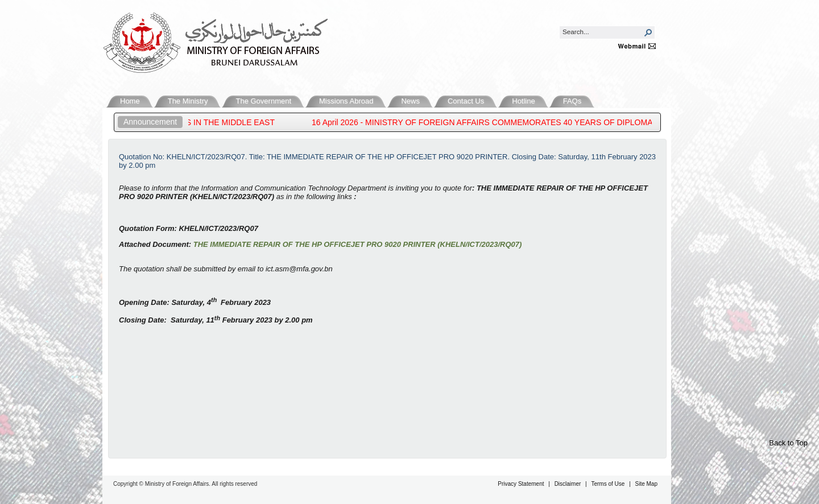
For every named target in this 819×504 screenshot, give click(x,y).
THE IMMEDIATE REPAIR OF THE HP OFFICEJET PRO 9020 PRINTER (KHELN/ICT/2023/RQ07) (358, 244)
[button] (648, 32)
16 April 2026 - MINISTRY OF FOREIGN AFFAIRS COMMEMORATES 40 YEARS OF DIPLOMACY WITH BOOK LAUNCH (533, 122)
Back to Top (788, 443)
